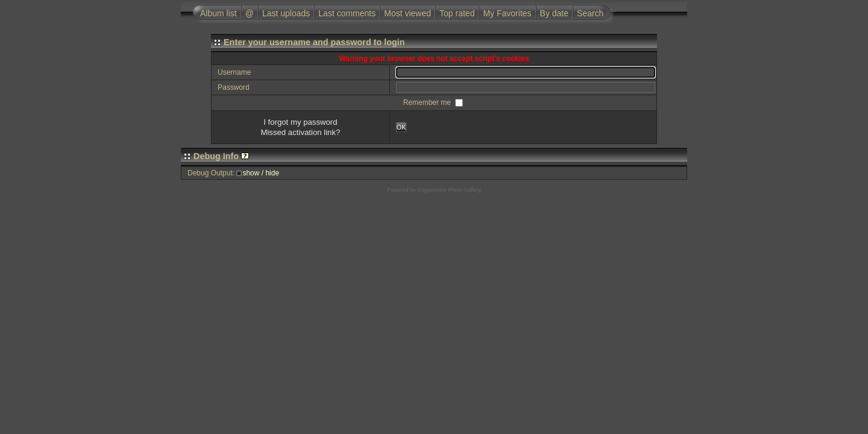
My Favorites (507, 13)
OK (401, 127)
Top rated (457, 13)
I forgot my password (300, 122)
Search (590, 13)
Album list (219, 13)
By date (554, 13)
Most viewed (407, 13)
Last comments (347, 13)
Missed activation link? (300, 132)
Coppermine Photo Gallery (449, 190)
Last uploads (286, 13)
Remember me (428, 102)
